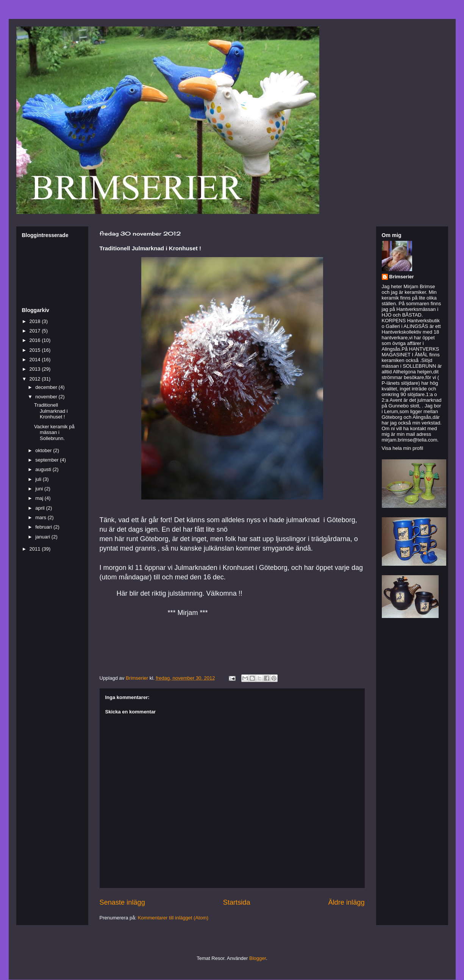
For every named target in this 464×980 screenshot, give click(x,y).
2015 (36, 350)
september (48, 460)
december (47, 387)
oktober (44, 450)
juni (40, 489)
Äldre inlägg (346, 902)
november (47, 397)
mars (41, 517)
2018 (36, 321)
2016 (36, 340)
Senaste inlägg (122, 902)
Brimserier (402, 277)
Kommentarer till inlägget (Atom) (173, 918)
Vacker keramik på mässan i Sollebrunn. (54, 432)
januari (43, 537)
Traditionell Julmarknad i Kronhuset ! (51, 411)
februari (44, 527)
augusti (44, 469)
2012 (36, 379)
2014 (36, 360)
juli (39, 479)
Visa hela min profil (403, 448)
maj (40, 498)
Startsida (237, 902)
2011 (36, 549)
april (41, 508)
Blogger (258, 958)
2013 (36, 369)
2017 (36, 331)
